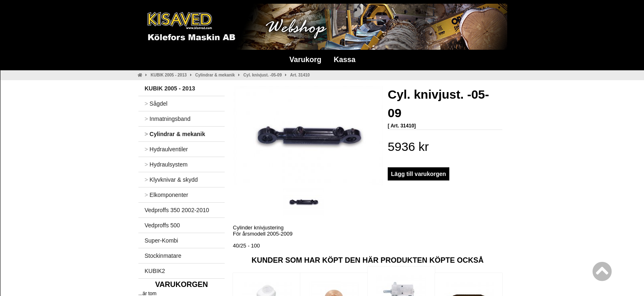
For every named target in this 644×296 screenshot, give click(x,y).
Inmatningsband (168, 119)
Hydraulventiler (166, 149)
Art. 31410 (300, 75)
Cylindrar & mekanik (215, 75)
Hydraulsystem (166, 164)
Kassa (344, 60)
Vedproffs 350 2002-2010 (177, 210)
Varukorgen (182, 284)
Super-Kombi (161, 240)
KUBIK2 (155, 271)
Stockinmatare (163, 256)
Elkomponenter (166, 195)
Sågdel (156, 104)
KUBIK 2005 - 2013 (169, 75)
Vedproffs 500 (162, 225)
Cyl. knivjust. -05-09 (263, 75)
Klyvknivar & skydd (171, 180)
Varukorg (305, 60)
